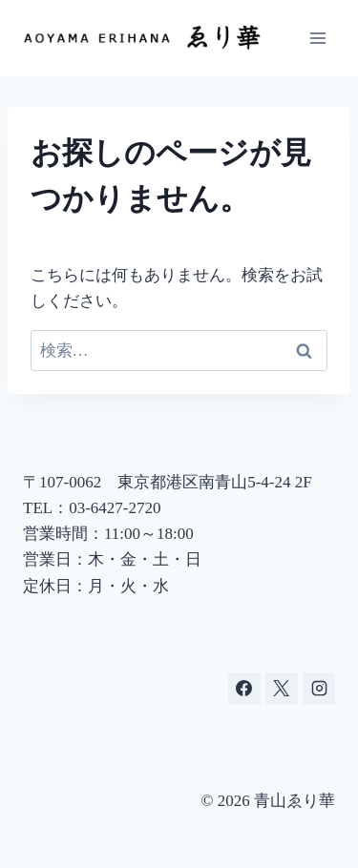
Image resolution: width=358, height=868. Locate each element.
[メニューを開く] (317, 38)
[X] (282, 689)
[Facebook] (244, 689)
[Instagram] (319, 689)
